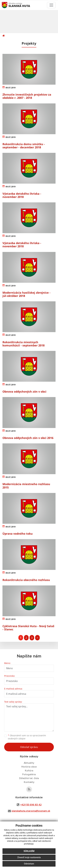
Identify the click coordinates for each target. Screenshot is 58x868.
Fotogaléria (29, 774)
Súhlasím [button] (29, 851)
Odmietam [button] (29, 864)
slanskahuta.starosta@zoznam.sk (31, 811)
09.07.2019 (11, 88)
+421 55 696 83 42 (31, 805)
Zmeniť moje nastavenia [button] (29, 857)
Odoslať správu (29, 747)
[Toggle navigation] (51, 5)
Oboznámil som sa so (27, 737)
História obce (29, 767)
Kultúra (29, 771)
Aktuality (29, 763)
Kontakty (29, 782)
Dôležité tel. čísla (29, 778)
